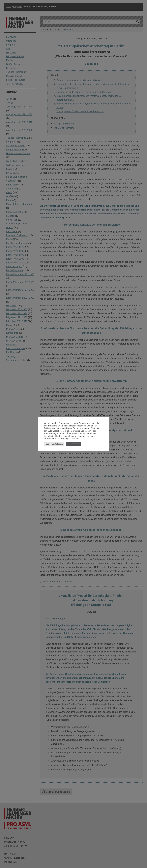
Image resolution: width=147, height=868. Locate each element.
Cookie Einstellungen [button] (54, 444)
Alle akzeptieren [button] (73, 444)
